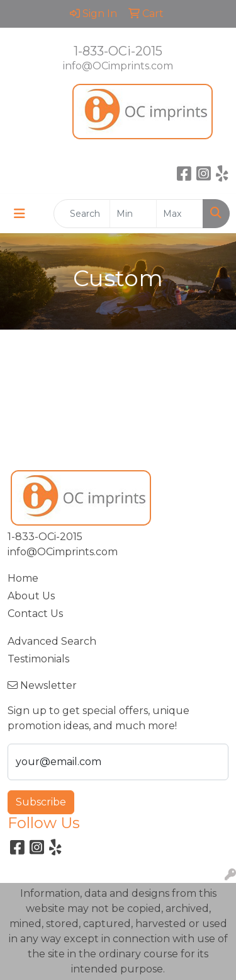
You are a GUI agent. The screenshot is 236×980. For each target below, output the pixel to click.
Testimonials (38, 659)
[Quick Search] (82, 214)
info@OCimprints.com (118, 66)
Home (23, 578)
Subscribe (41, 802)
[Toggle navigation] (20, 214)
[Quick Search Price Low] (133, 214)
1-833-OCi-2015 (118, 51)
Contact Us (35, 614)
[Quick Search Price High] (180, 214)
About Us (31, 596)
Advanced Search (52, 641)
